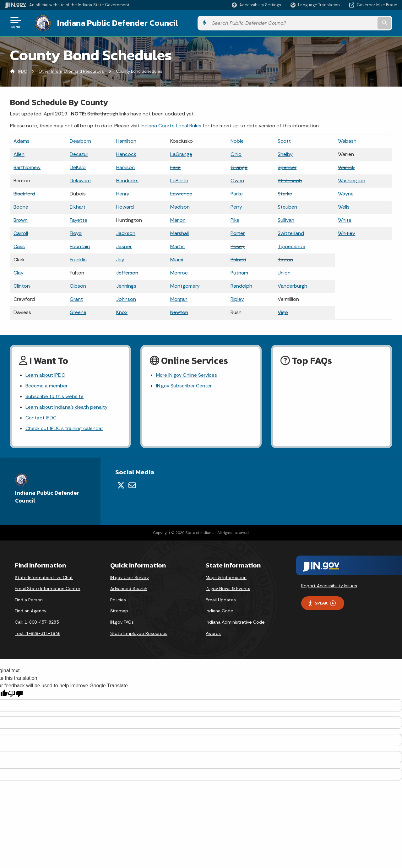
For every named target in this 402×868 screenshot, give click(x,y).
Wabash (347, 140)
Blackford (24, 192)
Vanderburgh (292, 285)
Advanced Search (129, 589)
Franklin (78, 258)
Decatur (79, 153)
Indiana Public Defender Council (111, 22)
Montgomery (185, 285)
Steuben (287, 206)
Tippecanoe (291, 245)
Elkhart (78, 206)
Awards (213, 634)
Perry (236, 206)
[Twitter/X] (121, 486)
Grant (76, 298)
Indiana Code (220, 612)
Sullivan (286, 219)
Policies (118, 601)
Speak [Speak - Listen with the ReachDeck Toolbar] (322, 604)
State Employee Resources (139, 634)
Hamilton (126, 140)
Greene (78, 311)
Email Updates (221, 601)
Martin (177, 245)
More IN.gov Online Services (187, 374)
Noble (237, 140)
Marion (178, 219)
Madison (180, 206)
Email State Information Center (48, 589)
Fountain (80, 245)
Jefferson (127, 272)
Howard (125, 206)
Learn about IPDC (45, 374)
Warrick (346, 166)
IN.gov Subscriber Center (184, 385)
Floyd (76, 232)
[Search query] (352, 22)
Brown (21, 219)
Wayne (346, 192)
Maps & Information (226, 578)
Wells (344, 206)
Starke (285, 192)
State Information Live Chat (44, 578)
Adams (22, 140)
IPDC (22, 70)
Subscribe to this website (55, 396)
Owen (237, 179)
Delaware (80, 179)
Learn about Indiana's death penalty (67, 407)
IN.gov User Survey (130, 578)
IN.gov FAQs (122, 623)
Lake (175, 166)
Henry (123, 192)
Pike (235, 219)
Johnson (126, 298)
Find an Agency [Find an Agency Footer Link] (31, 612)
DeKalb (78, 166)
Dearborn (80, 140)
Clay (19, 272)
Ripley (237, 298)
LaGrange (181, 153)
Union (284, 272)
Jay (120, 258)
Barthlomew (27, 166)
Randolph (241, 285)
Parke (237, 192)
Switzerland (291, 232)
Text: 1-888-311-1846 (38, 634)
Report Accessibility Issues (329, 587)
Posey (238, 245)
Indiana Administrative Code (235, 623)
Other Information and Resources (71, 70)
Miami (177, 258)
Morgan (179, 298)
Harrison (125, 166)
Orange (239, 166)
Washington (352, 179)
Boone (21, 206)
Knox (122, 311)
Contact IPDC (41, 418)
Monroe (179, 272)
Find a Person (29, 601)
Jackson (126, 232)
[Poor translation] (15, 695)
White (345, 219)
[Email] (132, 486)
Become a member (47, 385)
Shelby (285, 153)
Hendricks (127, 179)
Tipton (285, 258)
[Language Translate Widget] (316, 5)
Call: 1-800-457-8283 (37, 623)
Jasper (124, 245)
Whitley (347, 232)
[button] (256, 5)
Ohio (236, 153)
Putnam (239, 272)
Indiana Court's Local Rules (171, 125)
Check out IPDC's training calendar (65, 429)
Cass (19, 245)
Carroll (21, 232)
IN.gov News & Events (228, 589)
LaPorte (179, 179)
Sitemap (119, 612)
